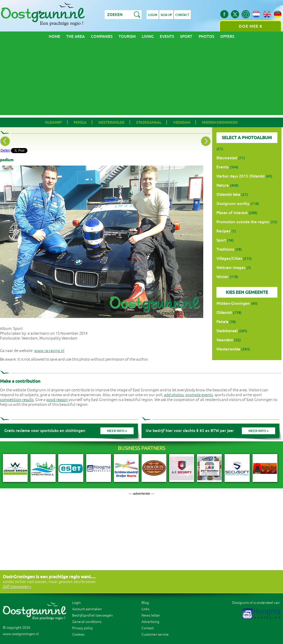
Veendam (182, 122)
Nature (223, 185)
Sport (186, 36)
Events (167, 36)
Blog (145, 603)
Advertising (150, 622)
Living (148, 36)
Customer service (155, 634)
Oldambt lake (228, 194)
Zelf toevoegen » (17, 587)
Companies (102, 36)
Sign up (166, 15)
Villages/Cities (229, 258)
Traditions (225, 249)
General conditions (87, 622)
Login (153, 15)
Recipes (223, 231)
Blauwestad (227, 158)
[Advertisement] (141, 79)
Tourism (127, 36)
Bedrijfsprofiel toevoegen (92, 615)
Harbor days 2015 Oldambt (241, 176)
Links (145, 609)
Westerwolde (111, 122)
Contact (182, 15)
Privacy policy (83, 628)
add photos (174, 395)
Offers (227, 36)
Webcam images (231, 268)
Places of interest (232, 213)
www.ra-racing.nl (49, 351)
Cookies (78, 634)
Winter (223, 277)
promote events (199, 395)
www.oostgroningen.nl (21, 634)
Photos (206, 36)
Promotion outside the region (243, 222)
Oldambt (53, 122)
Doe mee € (250, 26)
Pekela (80, 122)
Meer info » (117, 431)
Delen (5, 150)
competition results (17, 400)
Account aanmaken (87, 609)
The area (75, 36)
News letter (151, 615)
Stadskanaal (149, 122)
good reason (57, 400)
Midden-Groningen (220, 122)
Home (54, 36)
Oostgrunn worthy (233, 204)
